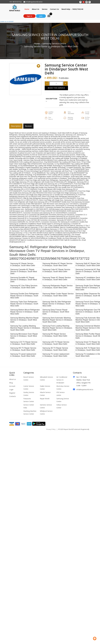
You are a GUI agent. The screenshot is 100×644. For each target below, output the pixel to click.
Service (45, 9)
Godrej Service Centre (29, 394)
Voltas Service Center (62, 406)
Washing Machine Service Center (30, 412)
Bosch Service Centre (29, 378)
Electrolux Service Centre (63, 388)
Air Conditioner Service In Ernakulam (62, 380)
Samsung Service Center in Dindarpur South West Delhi (51, 46)
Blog (11, 383)
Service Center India (29, 406)
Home (27, 9)
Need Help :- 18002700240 (72, 9)
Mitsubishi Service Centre (46, 378)
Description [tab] (16, 126)
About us (13, 379)
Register (12, 393)
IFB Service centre (61, 394)
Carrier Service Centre (29, 388)
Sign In (29, 16)
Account (12, 386)
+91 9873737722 (15, 2)
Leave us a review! (7, 21)
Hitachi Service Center (45, 394)
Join (41, 16)
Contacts (13, 396)
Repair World (45, 399)
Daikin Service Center (45, 388)
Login (11, 389)
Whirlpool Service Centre (46, 412)
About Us (36, 9)
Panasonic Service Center (29, 400)
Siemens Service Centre (46, 406)
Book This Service (56, 88)
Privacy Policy (51, 429)
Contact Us (54, 9)
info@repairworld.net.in (33, 2)
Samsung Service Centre (54, 43)
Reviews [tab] (28, 126)
